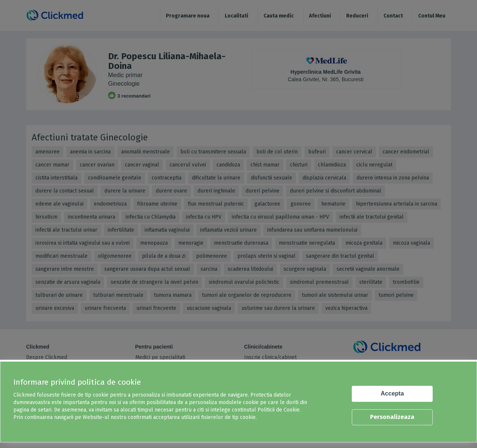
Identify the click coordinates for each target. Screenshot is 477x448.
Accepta (392, 393)
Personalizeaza (392, 417)
